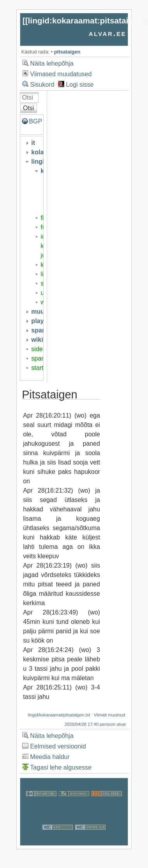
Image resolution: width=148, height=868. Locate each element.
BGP (35, 121)
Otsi (28, 108)
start (37, 368)
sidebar (41, 349)
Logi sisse (80, 85)
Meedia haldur (50, 757)
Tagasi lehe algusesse (61, 767)
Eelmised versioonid (58, 746)
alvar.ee (108, 33)
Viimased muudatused (61, 74)
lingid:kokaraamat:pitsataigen (85, 21)
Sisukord (42, 85)
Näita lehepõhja (52, 63)
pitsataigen (67, 52)
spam (39, 358)
